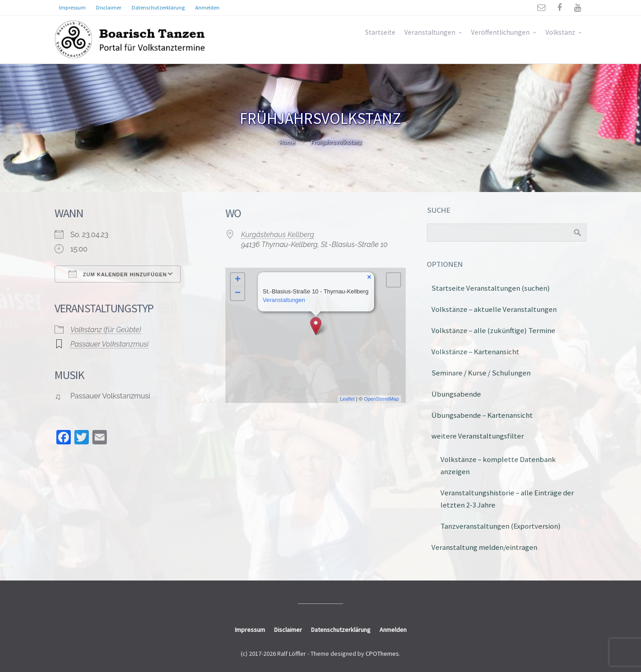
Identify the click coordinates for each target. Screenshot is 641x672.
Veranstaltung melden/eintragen (484, 547)
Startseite (380, 32)
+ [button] (238, 280)
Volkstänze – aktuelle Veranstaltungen (494, 309)
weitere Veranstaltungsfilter (478, 436)
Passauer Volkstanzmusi (110, 344)
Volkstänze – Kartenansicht (475, 352)
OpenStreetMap (381, 399)
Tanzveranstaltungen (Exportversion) (501, 526)
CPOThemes (382, 654)
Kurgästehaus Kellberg (278, 235)
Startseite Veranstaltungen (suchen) (491, 288)
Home (287, 142)
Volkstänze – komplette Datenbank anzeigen (498, 465)
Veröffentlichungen (500, 32)
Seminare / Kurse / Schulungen (481, 373)
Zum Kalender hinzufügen (118, 274)
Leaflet (347, 399)
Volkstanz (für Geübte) (106, 330)
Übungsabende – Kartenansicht (482, 415)
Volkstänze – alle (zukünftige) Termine (493, 330)
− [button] (238, 293)
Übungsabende (456, 394)
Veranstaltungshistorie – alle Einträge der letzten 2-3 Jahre (507, 499)
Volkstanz (560, 32)
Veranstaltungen (430, 32)
